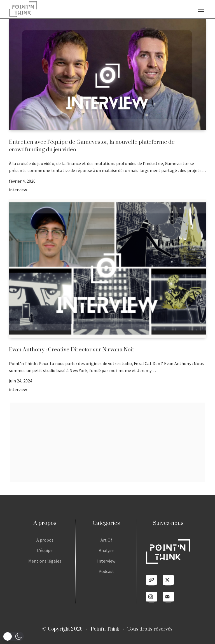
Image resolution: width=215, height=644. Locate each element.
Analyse (106, 550)
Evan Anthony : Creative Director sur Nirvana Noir (72, 350)
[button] (13, 636)
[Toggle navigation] (201, 9)
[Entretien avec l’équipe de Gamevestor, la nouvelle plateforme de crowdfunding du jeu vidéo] (108, 75)
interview (18, 190)
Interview (106, 561)
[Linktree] (151, 581)
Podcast (106, 571)
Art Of (106, 540)
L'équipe (45, 550)
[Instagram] (151, 598)
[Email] (168, 598)
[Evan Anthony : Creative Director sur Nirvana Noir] (108, 269)
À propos (45, 540)
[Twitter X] (168, 581)
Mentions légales (45, 561)
